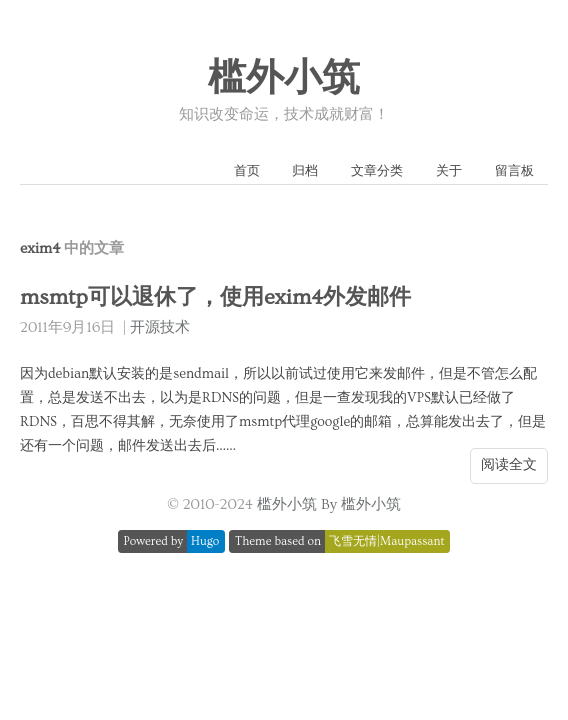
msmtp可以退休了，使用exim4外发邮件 (215, 297)
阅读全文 (509, 465)
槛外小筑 (284, 79)
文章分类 (377, 171)
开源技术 (160, 327)
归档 (305, 171)
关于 (449, 171)
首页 (247, 171)
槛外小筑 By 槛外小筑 (329, 504)
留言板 (514, 171)
